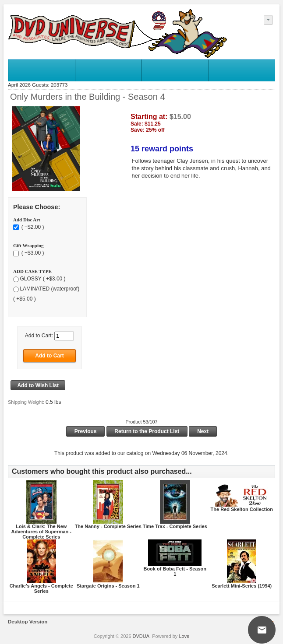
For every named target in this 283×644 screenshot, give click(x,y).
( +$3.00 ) (32, 253)
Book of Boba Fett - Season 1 (175, 571)
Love (184, 636)
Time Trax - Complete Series (175, 526)
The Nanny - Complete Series (108, 526)
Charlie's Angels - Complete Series (41, 588)
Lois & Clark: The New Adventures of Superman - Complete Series (41, 532)
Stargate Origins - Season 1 (108, 586)
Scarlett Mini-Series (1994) (242, 586)
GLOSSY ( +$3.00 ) (42, 279)
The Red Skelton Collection (242, 509)
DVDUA (141, 636)
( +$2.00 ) (32, 227)
